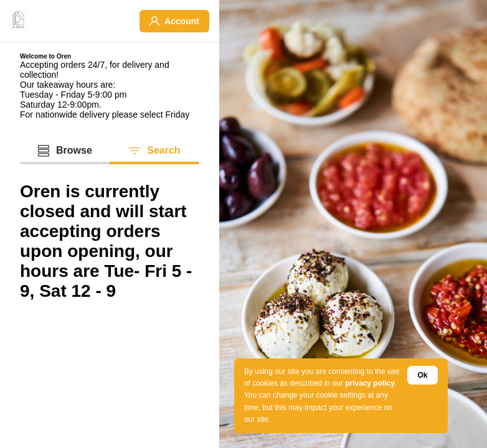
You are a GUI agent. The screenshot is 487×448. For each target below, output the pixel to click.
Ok (422, 375)
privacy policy (370, 383)
